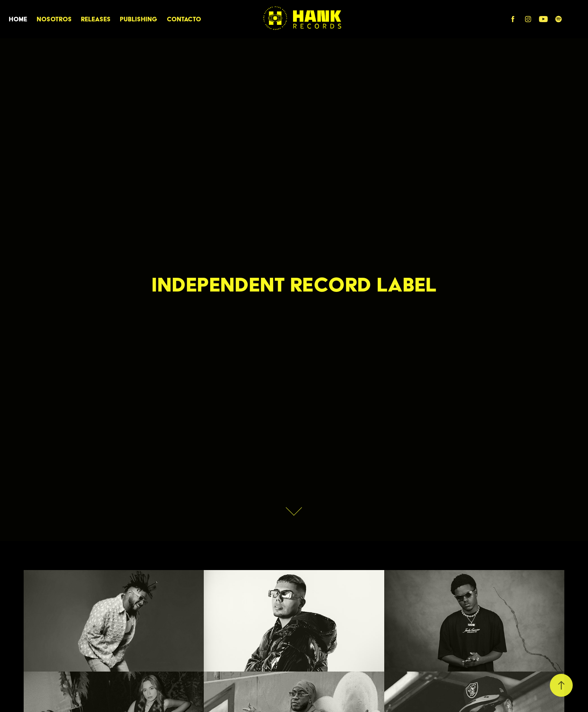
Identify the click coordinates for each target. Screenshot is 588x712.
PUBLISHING (139, 19)
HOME (18, 19)
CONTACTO (184, 19)
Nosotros (54, 19)
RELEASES (96, 19)
